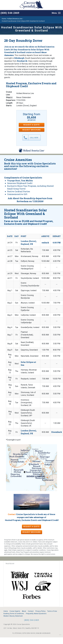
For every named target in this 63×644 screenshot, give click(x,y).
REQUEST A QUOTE (31, 125)
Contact (12, 514)
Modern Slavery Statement (13, 616)
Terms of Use (52, 611)
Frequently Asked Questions (36, 614)
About (24, 611)
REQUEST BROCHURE (32, 130)
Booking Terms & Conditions (14, 614)
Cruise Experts (15, 611)
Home (6, 611)
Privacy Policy (40, 611)
